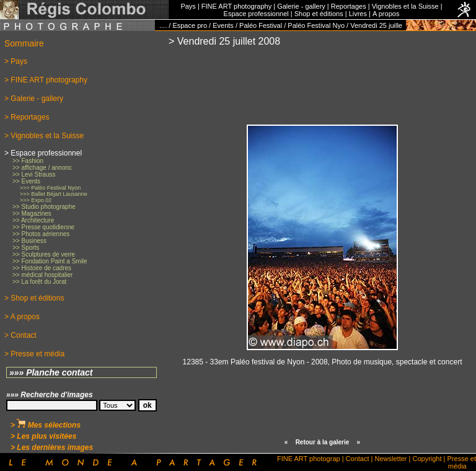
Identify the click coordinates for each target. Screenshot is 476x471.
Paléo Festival (261, 25)
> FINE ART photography (46, 80)
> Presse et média (34, 354)
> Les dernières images (52, 447)
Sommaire (24, 43)
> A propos (22, 317)
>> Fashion (28, 161)
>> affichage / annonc (42, 168)
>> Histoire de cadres (42, 268)
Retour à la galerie (323, 442)
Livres (358, 14)
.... (163, 25)
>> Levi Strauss (34, 174)
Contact (358, 459)
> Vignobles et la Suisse (44, 136)
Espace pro (190, 25)
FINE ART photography (236, 6)
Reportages (349, 6)
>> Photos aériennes (41, 234)
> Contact (20, 335)
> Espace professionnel (43, 153)
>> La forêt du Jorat (39, 282)
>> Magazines (32, 213)
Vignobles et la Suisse (405, 6)
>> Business (29, 241)
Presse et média (462, 462)
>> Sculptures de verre (44, 254)
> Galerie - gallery (34, 99)
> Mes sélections (46, 425)
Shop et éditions (319, 14)
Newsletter (391, 459)
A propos (386, 14)
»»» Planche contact (51, 372)
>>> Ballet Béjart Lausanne (54, 194)
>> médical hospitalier (42, 275)
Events (223, 25)
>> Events (26, 181)
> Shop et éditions (34, 298)
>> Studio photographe (44, 207)
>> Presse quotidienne (43, 227)
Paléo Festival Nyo (316, 25)
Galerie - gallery (301, 6)
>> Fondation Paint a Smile (50, 261)
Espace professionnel (256, 14)
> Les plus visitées (43, 436)
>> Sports (26, 248)
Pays (188, 6)
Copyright (427, 459)
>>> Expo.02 (36, 200)
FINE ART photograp (309, 459)
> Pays (16, 61)
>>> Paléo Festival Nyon (50, 188)
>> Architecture (33, 220)
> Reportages (27, 117)
